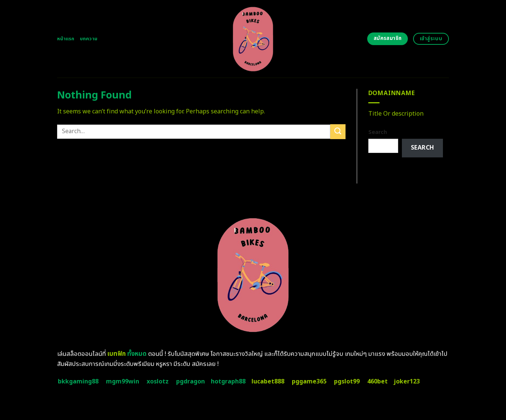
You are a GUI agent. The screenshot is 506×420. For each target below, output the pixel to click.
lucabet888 (268, 382)
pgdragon (190, 382)
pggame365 (309, 382)
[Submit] (338, 131)
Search (378, 132)
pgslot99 (347, 382)
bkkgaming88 (78, 382)
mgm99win (123, 382)
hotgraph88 (228, 382)
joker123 (407, 382)
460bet (377, 382)
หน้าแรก (66, 39)
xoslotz (158, 382)
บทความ (89, 39)
